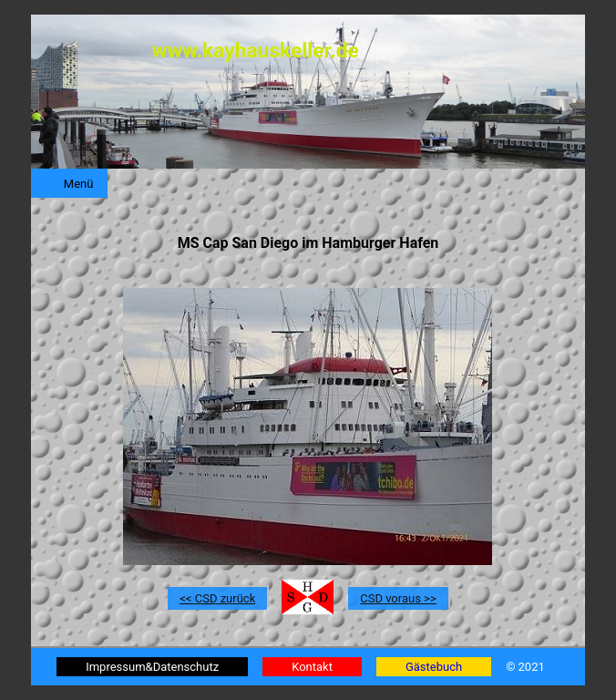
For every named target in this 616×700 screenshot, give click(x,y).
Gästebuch (434, 667)
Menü (79, 184)
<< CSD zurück (217, 598)
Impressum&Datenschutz (152, 667)
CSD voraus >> (398, 598)
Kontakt (312, 667)
